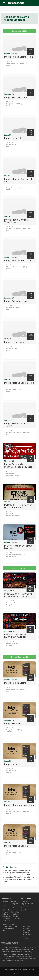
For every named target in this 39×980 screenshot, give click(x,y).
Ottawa (16, 912)
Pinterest (25, 938)
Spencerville (6, 912)
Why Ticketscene (27, 908)
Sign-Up (24, 914)
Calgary (11, 914)
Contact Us (26, 930)
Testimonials (26, 912)
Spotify (25, 940)
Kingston (15, 908)
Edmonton (15, 916)
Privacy (32, 973)
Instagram (26, 936)
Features (24, 910)
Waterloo (5, 906)
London (16, 920)
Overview (24, 906)
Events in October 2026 (19, 660)
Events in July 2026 (19, 571)
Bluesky (25, 932)
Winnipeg (18, 922)
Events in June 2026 (19, 31)
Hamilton (15, 918)
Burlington (5, 918)
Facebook (26, 934)
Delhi (3, 914)
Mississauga (6, 920)
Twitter (25, 943)
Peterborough (6, 922)
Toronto (14, 906)
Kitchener (5, 916)
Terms (25, 973)
